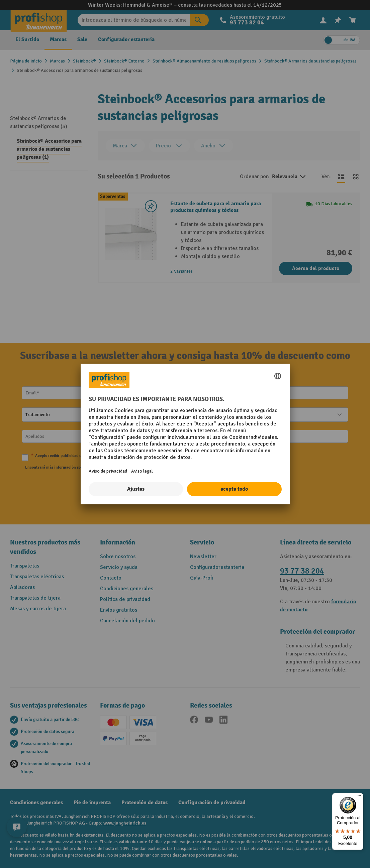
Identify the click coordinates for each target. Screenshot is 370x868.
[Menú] (359, 797)
